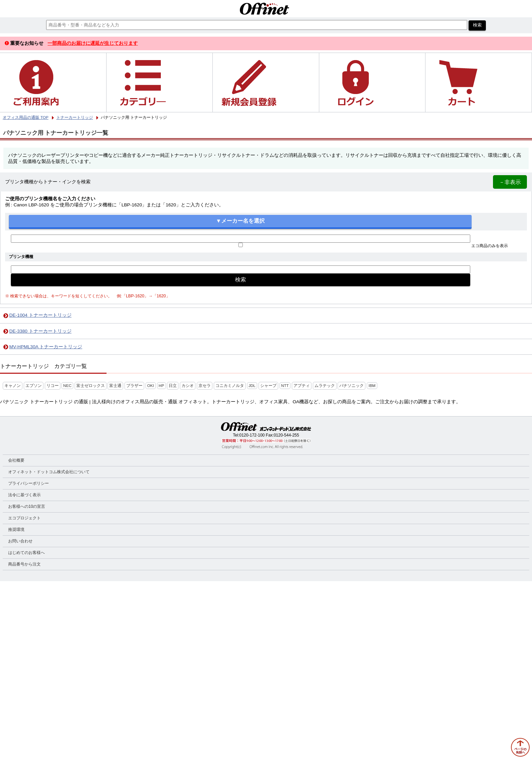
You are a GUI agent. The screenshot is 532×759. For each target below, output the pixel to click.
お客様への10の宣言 (27, 506)
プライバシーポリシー (28, 483)
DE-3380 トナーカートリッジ (40, 331)
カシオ (188, 386)
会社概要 (16, 460)
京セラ (205, 386)
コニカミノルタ (230, 386)
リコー (53, 386)
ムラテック (325, 386)
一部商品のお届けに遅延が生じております (93, 43)
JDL (252, 386)
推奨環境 (16, 530)
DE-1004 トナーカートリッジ (40, 315)
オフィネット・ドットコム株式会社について (49, 472)
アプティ (302, 386)
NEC (67, 386)
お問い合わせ (20, 541)
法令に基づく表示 (24, 495)
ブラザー (134, 386)
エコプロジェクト (24, 518)
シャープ (268, 386)
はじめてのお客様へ (26, 553)
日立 (173, 386)
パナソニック (351, 386)
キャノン (13, 386)
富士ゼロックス (91, 386)
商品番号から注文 (24, 564)
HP (161, 386)
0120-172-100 (252, 435)
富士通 (115, 386)
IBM (372, 386)
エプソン (34, 386)
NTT (285, 386)
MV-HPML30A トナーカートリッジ (46, 347)
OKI (151, 386)
